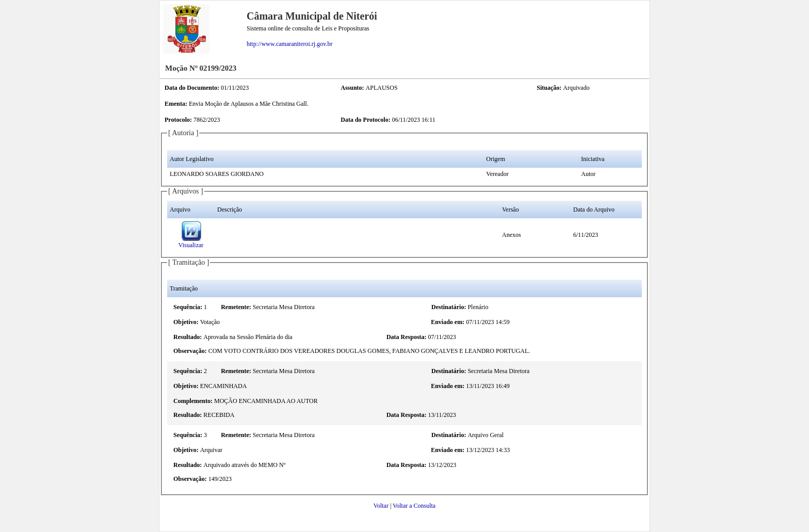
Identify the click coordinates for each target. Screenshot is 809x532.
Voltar (381, 506)
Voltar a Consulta (414, 506)
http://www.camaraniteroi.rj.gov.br (289, 44)
